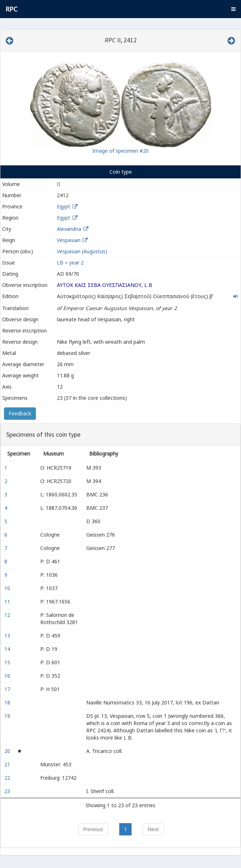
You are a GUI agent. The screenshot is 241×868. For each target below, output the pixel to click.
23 (8, 791)
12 (8, 615)
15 (8, 662)
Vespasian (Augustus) (82, 251)
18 (8, 702)
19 (8, 716)
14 (8, 649)
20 (8, 751)
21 (8, 764)
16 (8, 676)
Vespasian (69, 240)
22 (8, 778)
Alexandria (69, 229)
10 (8, 588)
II (59, 184)
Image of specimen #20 (121, 151)
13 (8, 636)
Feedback (20, 413)
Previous (93, 829)
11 (8, 602)
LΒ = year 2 (70, 262)
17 (8, 689)
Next (153, 829)
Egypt (64, 206)
